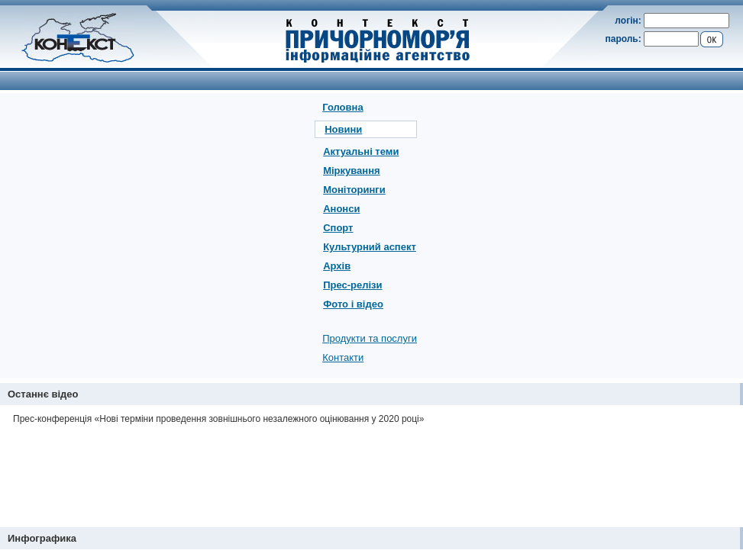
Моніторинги (354, 190)
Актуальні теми (361, 151)
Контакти (343, 357)
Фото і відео (353, 304)
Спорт (338, 228)
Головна (342, 107)
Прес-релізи (352, 285)
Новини (343, 129)
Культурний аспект (370, 247)
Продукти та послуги (370, 338)
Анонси (341, 209)
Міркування (351, 171)
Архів (337, 266)
